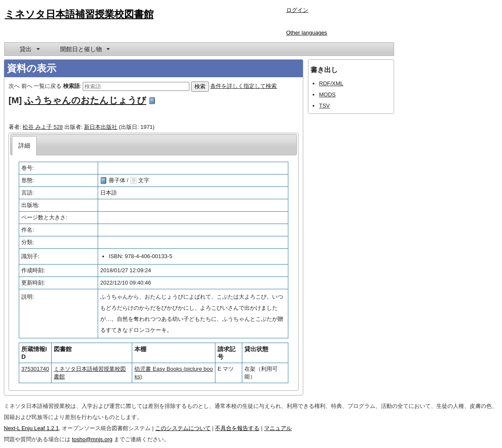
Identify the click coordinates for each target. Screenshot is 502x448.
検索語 (71, 86)
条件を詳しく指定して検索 (244, 86)
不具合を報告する (237, 428)
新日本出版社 (101, 127)
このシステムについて (183, 428)
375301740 (35, 369)
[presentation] (25, 146)
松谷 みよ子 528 (43, 127)
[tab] (25, 146)
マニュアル (278, 428)
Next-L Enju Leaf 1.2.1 (31, 428)
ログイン (297, 10)
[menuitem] (29, 49)
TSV (324, 106)
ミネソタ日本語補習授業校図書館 (79, 14)
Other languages (307, 33)
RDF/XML (331, 83)
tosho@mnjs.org (92, 439)
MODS (327, 95)
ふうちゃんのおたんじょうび (85, 100)
